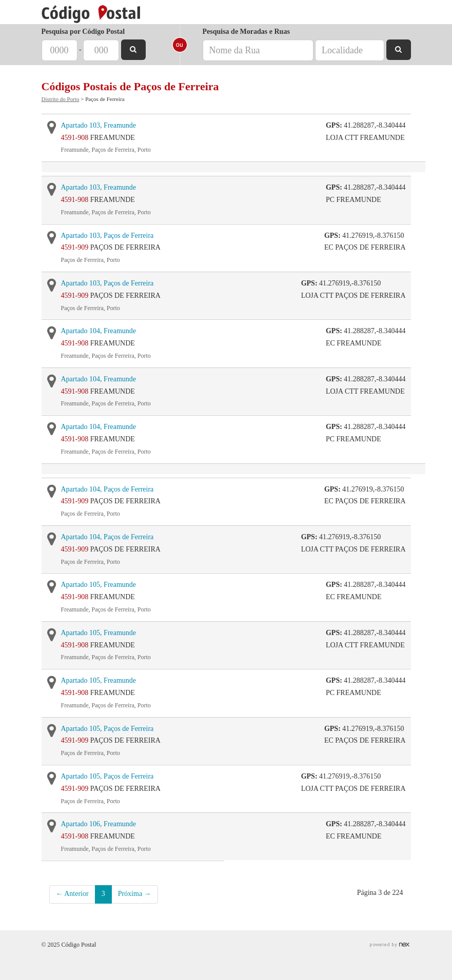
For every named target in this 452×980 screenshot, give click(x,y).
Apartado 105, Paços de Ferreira (107, 729)
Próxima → (135, 894)
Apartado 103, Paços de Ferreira (107, 236)
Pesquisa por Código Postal (83, 32)
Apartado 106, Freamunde (99, 824)
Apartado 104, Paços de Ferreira (107, 489)
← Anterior (72, 894)
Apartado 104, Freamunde (99, 331)
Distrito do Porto (61, 99)
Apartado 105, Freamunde (99, 585)
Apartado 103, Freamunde (99, 125)
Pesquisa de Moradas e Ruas (246, 32)
